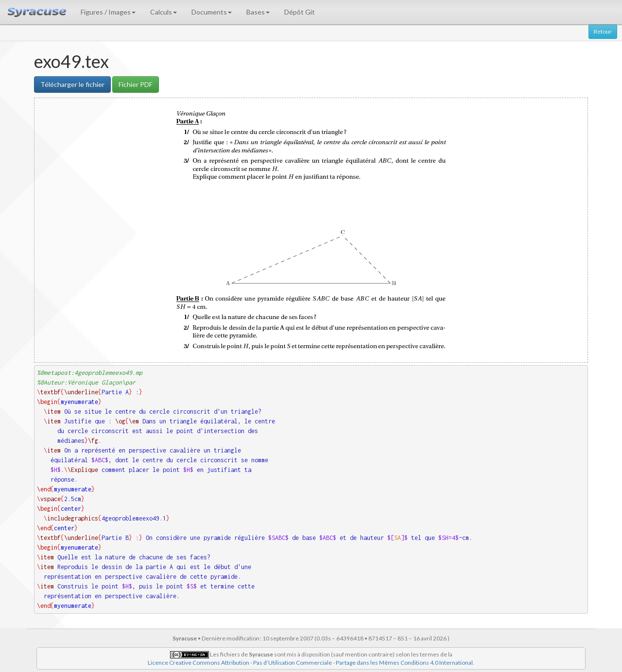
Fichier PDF (136, 84)
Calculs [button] (164, 12)
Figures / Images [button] (108, 12)
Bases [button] (258, 12)
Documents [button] (212, 12)
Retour (603, 31)
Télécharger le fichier (72, 84)
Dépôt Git (300, 12)
